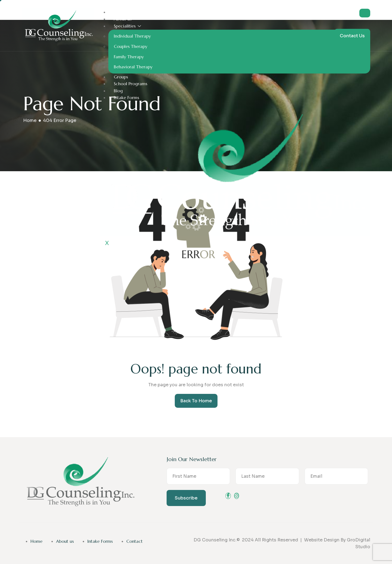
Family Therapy (129, 57)
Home (120, 12)
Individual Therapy (132, 36)
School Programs (131, 84)
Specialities (127, 26)
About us (123, 19)
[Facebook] (228, 496)
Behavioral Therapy (133, 67)
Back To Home (196, 401)
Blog (118, 91)
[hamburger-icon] (365, 13)
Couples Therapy (131, 46)
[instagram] (237, 496)
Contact (134, 541)
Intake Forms (126, 97)
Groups (121, 77)
